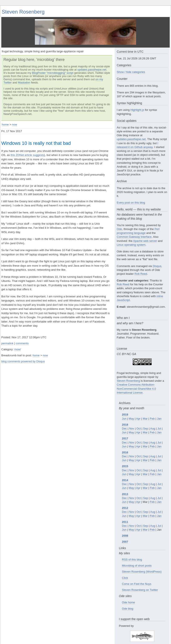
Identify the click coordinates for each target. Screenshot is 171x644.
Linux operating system (131, 238)
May (131, 412)
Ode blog (128, 602)
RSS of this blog (132, 553)
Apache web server (145, 234)
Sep (145, 422)
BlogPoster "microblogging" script (53, 73)
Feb (152, 412)
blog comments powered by (23, 361)
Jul (159, 422)
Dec (124, 422)
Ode (119, 222)
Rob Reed (141, 267)
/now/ (18, 349)
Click (125, 571)
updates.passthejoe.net (92, 70)
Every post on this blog (131, 196)
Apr (138, 412)
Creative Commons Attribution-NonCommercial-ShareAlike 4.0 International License (136, 382)
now (14, 124)
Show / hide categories (131, 65)
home (5, 124)
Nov (132, 422)
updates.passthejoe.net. (132, 132)
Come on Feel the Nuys (137, 577)
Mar (145, 412)
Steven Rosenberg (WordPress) (142, 565)
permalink (7, 343)
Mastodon (24, 83)
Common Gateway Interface (134, 230)
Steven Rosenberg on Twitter (140, 583)
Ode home (128, 596)
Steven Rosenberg (23, 12)
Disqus (157, 259)
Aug (153, 422)
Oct (138, 422)
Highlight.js (137, 103)
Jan (159, 412)
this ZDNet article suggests (27, 155)
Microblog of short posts (137, 559)
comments (22, 343)
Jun (124, 412)
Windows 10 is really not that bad (36, 143)
